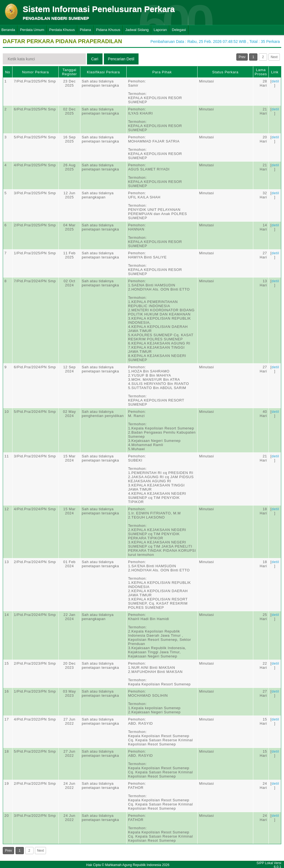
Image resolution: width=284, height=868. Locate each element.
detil (275, 81)
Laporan (160, 30)
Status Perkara (225, 72)
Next (274, 57)
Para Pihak (162, 72)
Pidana (85, 30)
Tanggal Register (70, 72)
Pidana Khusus (108, 30)
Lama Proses (261, 72)
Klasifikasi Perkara (103, 72)
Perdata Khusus (62, 30)
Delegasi (179, 30)
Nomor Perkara (36, 72)
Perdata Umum (32, 30)
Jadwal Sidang (137, 30)
